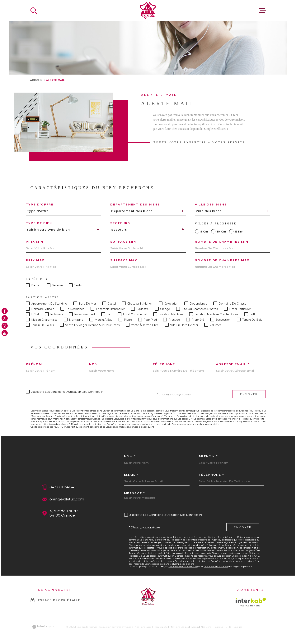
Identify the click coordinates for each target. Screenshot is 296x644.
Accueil (36, 80)
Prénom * (209, 456)
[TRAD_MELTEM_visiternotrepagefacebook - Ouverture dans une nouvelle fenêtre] (5, 311)
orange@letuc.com (67, 499)
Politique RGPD (222, 627)
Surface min (123, 242)
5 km (204, 231)
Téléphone (164, 364)
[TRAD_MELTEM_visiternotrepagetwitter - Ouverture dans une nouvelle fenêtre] (5, 318)
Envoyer (249, 394)
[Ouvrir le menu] (263, 11)
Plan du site (161, 627)
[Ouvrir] (34, 11)
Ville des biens (211, 204)
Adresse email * (233, 364)
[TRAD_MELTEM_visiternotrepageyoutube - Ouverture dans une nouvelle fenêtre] (5, 333)
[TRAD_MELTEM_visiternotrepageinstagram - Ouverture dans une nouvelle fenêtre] (5, 326)
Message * (135, 493)
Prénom (34, 364)
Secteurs (120, 223)
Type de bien (39, 223)
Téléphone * (212, 475)
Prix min (35, 242)
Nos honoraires (143, 627)
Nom (94, 364)
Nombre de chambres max (222, 260)
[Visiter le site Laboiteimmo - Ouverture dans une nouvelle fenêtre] (44, 627)
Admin (195, 627)
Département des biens (135, 204)
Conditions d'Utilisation (118, 427)
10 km (221, 231)
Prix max (35, 260)
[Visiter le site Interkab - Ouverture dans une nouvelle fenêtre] (251, 602)
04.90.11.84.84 (62, 487)
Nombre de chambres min (222, 242)
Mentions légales (179, 627)
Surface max (124, 260)
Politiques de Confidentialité (85, 427)
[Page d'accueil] (148, 10)
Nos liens (206, 627)
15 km (239, 231)
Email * (132, 475)
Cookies (238, 627)
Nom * (130, 456)
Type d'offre (40, 204)
